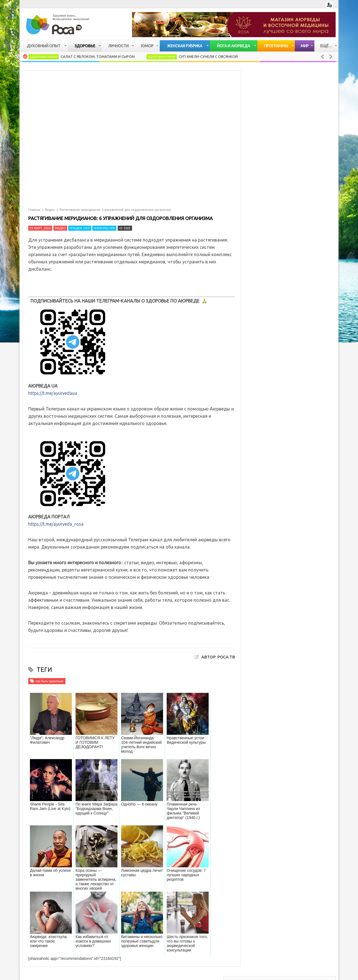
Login (329, 5)
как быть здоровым (50, 681)
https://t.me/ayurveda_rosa (56, 524)
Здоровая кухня (44, 57)
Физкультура (104, 228)
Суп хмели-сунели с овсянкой (208, 56)
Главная (34, 210)
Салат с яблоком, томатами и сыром (98, 56)
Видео (50, 210)
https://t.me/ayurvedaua (53, 393)
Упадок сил (80, 228)
